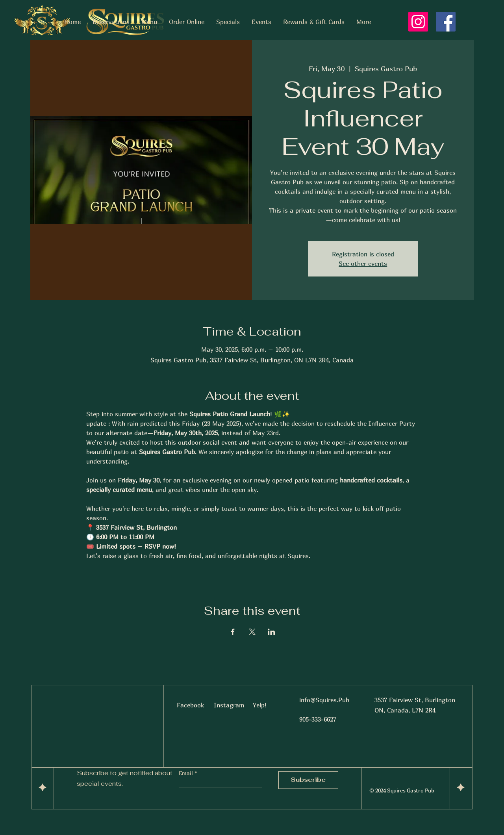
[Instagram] (418, 22)
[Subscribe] (308, 780)
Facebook (190, 705)
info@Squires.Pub (324, 700)
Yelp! (260, 705)
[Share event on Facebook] (233, 632)
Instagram (229, 705)
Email (187, 773)
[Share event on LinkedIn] (271, 632)
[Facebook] (446, 22)
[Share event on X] (252, 632)
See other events (363, 263)
